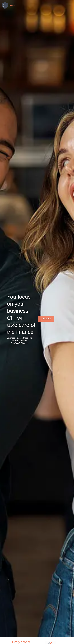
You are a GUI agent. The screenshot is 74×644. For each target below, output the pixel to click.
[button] (70, 5)
